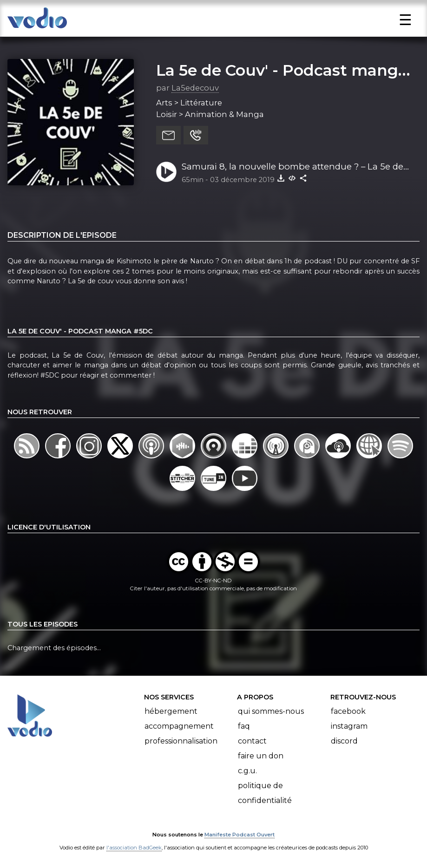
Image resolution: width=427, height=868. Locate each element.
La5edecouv (195, 88)
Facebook (348, 711)
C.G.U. (247, 771)
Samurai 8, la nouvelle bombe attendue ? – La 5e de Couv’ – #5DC (292, 167)
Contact (252, 741)
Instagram (349, 726)
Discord (344, 741)
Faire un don (261, 756)
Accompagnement (179, 726)
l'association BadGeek (134, 848)
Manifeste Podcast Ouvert (240, 835)
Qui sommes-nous (271, 711)
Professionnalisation (181, 741)
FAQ (244, 726)
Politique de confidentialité (265, 793)
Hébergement (171, 711)
